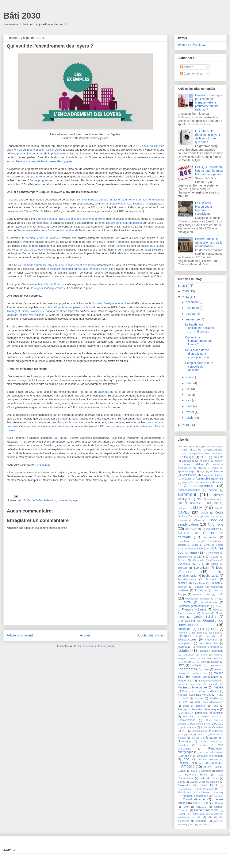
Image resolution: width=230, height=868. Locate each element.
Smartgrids (184, 785)
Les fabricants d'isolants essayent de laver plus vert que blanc (208, 136)
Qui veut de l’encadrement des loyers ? (199, 341)
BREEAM (213, 503)
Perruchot (188, 717)
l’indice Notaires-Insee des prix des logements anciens (72, 219)
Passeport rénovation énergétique (198, 709)
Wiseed (182, 824)
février (190, 412)
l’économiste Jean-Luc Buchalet (124, 204)
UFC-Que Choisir (213, 803)
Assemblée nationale (209, 478)
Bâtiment (187, 494)
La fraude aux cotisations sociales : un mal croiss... (199, 328)
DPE (201, 564)
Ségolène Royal (196, 775)
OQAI (198, 702)
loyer (76, 500)
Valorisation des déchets (206, 814)
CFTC (207, 516)
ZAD (192, 824)
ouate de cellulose (194, 706)
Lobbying (196, 665)
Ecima (215, 564)
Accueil (85, 635)
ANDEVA (218, 461)
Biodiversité (213, 499)
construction (210, 537)
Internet (182, 647)
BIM (199, 499)
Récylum (203, 745)
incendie (211, 636)
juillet (189, 383)
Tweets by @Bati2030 (192, 45)
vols (216, 821)
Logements (64, 500)
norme (199, 698)
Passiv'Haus (184, 713)
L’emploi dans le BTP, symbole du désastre (199, 367)
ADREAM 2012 (215, 450)
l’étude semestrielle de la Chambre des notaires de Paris (51, 230)
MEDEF (219, 688)
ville (210, 817)
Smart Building (210, 782)
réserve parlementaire (212, 752)
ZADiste (203, 824)
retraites (186, 756)
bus (217, 508)
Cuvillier (215, 557)
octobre (191, 314)
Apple (216, 468)
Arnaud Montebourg (213, 475)
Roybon (219, 763)
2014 (186, 297)
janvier (190, 418)
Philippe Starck (210, 717)
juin (188, 389)
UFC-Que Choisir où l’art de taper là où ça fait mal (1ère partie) (209, 171)
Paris (215, 706)
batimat (213, 490)
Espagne (201, 590)
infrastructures (187, 639)
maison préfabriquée (205, 677)
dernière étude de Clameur (43, 238)
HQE (214, 629)
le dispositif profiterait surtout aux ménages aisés (77, 269)
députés (215, 560)
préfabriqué (198, 731)
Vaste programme (41, 180)
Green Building (205, 617)
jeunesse (186, 662)
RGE (187, 759)
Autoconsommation (189, 490)
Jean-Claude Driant (49, 284)
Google (206, 613)
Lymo (217, 669)
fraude (216, 610)
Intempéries (185, 643)
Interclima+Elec (208, 643)
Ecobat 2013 (210, 576)
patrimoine (201, 713)
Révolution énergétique (210, 756)
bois (180, 503)
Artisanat (186, 479)
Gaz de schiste (187, 613)
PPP (185, 731)
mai (188, 395)
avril (189, 400)
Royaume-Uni (202, 763)
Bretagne (182, 508)
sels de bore (209, 778)
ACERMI (182, 447)
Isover (204, 655)
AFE (184, 454)
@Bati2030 (44, 465)
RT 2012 (188, 767)
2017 (186, 286)
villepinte (201, 821)
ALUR (22, 500)
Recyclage (183, 745)
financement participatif (198, 599)
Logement (214, 665)
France (220, 606)
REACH (195, 738)
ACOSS (196, 447)
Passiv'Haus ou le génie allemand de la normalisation (209, 243)
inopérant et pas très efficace (26, 315)
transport (219, 796)
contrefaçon (184, 541)
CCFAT (204, 513)
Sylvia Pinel (208, 785)
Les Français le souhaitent (68, 422)
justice (215, 662)
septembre (193, 319)
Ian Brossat (198, 633)
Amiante (218, 457)
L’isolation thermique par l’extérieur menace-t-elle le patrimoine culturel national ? (209, 102)
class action (191, 529)
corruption (201, 541)
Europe (182, 594)
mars (189, 406)
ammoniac (188, 461)
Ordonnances (215, 702)
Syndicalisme (185, 789)
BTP (198, 507)
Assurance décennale (212, 482)
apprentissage (186, 471)
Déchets (182, 560)
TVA (195, 803)
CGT (217, 516)
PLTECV (219, 724)
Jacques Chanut (187, 658)
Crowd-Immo (213, 553)
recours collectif (209, 741)
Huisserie (183, 633)
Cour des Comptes (199, 549)
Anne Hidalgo (193, 464)
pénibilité (218, 713)
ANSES (202, 468)
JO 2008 (201, 662)
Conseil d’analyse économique (111, 303)
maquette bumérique (209, 681)
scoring (219, 771)
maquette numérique (189, 684)
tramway (219, 792)
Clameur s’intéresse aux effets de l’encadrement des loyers (59, 265)
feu (209, 594)
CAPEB (184, 512)
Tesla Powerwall (205, 789)
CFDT (196, 516)
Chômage (216, 524)
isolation (184, 651)
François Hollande (194, 609)
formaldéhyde (209, 602)
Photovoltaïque (187, 720)
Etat (216, 590)
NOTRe (214, 698)
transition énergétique (195, 796)
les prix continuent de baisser (124, 223)
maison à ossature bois (193, 673)
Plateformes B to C (200, 724)
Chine (198, 521)
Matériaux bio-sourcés (193, 687)
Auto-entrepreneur (199, 486)
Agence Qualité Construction (208, 454)
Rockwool (183, 763)
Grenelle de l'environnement (200, 623)
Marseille (213, 684)
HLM (201, 629)
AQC (203, 471)
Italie (216, 655)
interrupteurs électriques (206, 647)
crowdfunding (185, 557)
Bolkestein (196, 503)
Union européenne (206, 810)
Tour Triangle (203, 792)
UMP (186, 807)
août (189, 377)
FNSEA (219, 599)
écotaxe (182, 583)
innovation (211, 640)
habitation (50, 500)
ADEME (197, 450)
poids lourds (189, 727)
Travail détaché (194, 799)
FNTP (187, 602)
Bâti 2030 (22, 16)
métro (202, 691)
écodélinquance (187, 579)
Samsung (206, 771)
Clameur (120, 246)
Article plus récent (20, 635)
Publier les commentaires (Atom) (94, 646)
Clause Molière (210, 529)
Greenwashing (186, 621)
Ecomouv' (211, 579)
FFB (220, 594)
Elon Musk (199, 583)
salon (194, 771)
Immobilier (185, 636)
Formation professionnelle (193, 606)
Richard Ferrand (208, 759)
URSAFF (182, 814)
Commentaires (191, 74)
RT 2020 (208, 767)
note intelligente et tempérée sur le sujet (70, 307)
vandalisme (184, 817)
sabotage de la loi (109, 392)
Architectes (217, 471)
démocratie (198, 560)
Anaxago (204, 461)
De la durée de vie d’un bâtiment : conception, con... (198, 354)
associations (189, 482)
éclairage (182, 568)
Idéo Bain (214, 633)
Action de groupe (214, 447)
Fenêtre (197, 594)
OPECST (183, 702)
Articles (187, 67)
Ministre (214, 691)
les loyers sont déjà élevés (47, 288)
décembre (193, 302)
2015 (186, 291)
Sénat (181, 782)
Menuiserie (188, 691)
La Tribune (61, 438)
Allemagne (188, 457)
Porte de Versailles (212, 727)
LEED (181, 665)
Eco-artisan (201, 568)
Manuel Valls (185, 681)
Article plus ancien (151, 635)
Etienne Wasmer (31, 311)
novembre (193, 308)
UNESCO (202, 807)
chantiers (182, 521)
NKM (185, 698)
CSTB (201, 557)
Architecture (189, 475)
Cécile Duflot (35, 500)
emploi (199, 587)
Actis (185, 450)
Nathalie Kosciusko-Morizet (194, 695)
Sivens (193, 782)
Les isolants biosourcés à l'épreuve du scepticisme (204, 208)
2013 (186, 425)
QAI (190, 734)
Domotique (184, 564)
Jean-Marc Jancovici (212, 658)
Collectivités (184, 533)
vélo (199, 817)
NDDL (220, 695)
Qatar (200, 734)
